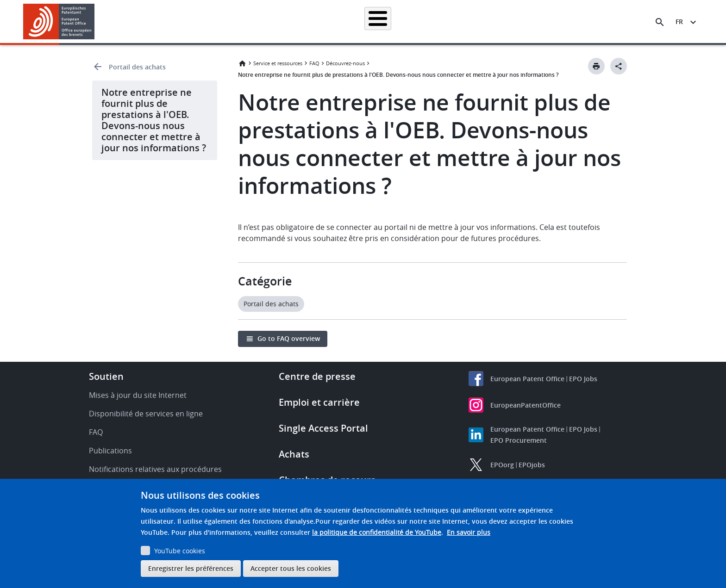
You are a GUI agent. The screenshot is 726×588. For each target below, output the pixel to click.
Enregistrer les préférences (191, 568)
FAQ (314, 63)
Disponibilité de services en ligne (146, 414)
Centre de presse (317, 376)
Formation (525, 22)
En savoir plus (469, 532)
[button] (96, 22)
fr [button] (679, 22)
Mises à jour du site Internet (138, 395)
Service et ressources (278, 63)
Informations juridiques (374, 22)
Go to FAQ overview (289, 338)
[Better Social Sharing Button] (619, 66)
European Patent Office (527, 379)
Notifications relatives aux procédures (155, 469)
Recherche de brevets (222, 22)
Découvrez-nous (579, 22)
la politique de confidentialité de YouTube (377, 532)
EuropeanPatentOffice (526, 405)
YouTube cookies (180, 551)
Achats (294, 454)
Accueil (165, 22)
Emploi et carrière (319, 402)
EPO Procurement (519, 440)
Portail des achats (137, 67)
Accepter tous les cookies (291, 568)
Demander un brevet (297, 22)
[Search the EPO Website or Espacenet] (660, 22)
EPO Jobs (583, 379)
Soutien (106, 376)
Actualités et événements (458, 22)
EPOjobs (532, 465)
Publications (110, 451)
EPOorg (502, 465)
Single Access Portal (323, 428)
